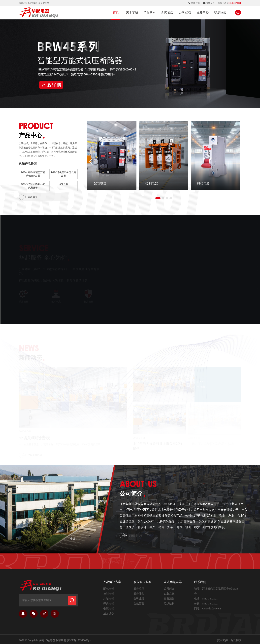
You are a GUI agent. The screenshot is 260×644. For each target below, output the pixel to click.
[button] (232, 160)
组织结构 (169, 601)
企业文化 (169, 591)
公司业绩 (185, 12)
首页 (116, 12)
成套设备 (64, 184)
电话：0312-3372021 (206, 596)
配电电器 (109, 586)
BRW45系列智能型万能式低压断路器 (33, 174)
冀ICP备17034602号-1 (79, 638)
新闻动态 (167, 12)
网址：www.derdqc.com (208, 606)
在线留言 (139, 601)
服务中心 (203, 12)
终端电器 (109, 596)
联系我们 (220, 12)
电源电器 (109, 606)
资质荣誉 (169, 596)
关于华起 (132, 12)
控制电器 (109, 591)
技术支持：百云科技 (229, 638)
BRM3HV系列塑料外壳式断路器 (33, 186)
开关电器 (109, 601)
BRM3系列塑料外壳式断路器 (64, 174)
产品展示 (150, 12)
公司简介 (169, 586)
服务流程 (139, 586)
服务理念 (139, 591)
